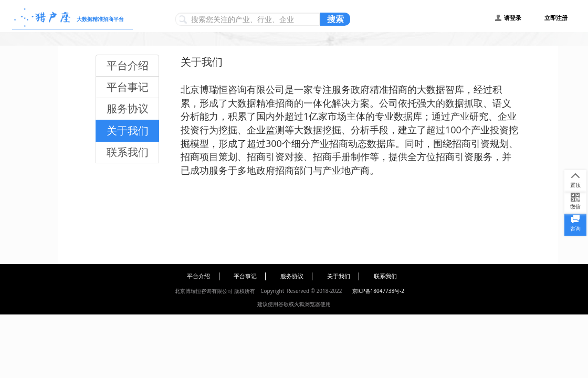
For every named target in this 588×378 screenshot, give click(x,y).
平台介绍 (128, 65)
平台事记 (128, 87)
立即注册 (556, 18)
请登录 (513, 18)
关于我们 (128, 130)
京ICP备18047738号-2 (378, 291)
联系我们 (128, 152)
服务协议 (128, 108)
